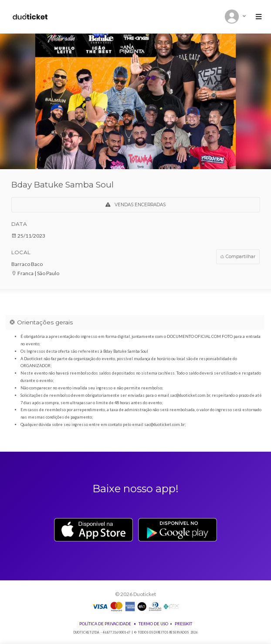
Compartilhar (238, 257)
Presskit (183, 624)
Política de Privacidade (105, 624)
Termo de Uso (153, 624)
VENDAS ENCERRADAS (135, 205)
